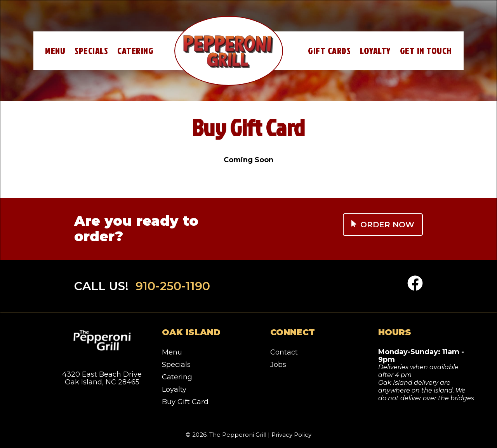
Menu (55, 51)
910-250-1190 (173, 286)
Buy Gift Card (185, 402)
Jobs (278, 365)
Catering (135, 51)
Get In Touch (426, 51)
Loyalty (375, 51)
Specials (91, 51)
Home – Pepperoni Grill (229, 51)
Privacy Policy (291, 435)
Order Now (383, 225)
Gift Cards (329, 51)
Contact (284, 352)
